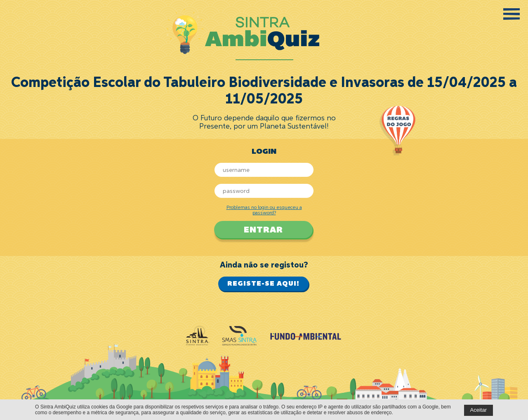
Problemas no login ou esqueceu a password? (264, 210)
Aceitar (478, 410)
